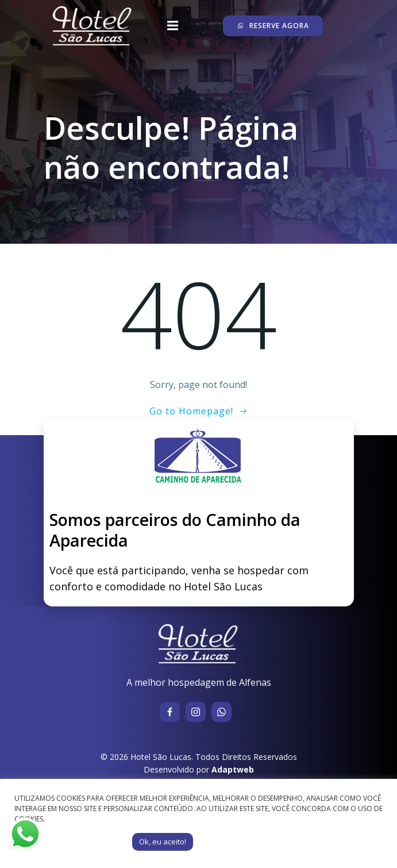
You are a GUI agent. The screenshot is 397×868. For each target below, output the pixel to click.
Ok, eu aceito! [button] (163, 842)
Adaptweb (233, 769)
